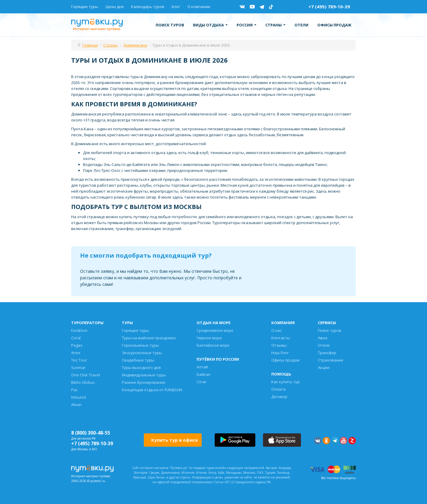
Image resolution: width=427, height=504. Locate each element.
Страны (275, 25)
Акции (324, 367)
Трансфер (327, 353)
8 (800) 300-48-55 (91, 433)
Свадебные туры (138, 360)
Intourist (79, 397)
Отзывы (279, 345)
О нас (277, 330)
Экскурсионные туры (142, 353)
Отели (301, 25)
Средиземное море (215, 330)
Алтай (202, 367)
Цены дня (115, 7)
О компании (199, 7)
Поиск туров (170, 25)
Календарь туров (148, 7)
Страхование (331, 360)
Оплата (278, 389)
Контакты (281, 338)
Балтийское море (213, 345)
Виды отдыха (210, 25)
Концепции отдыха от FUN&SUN (152, 390)
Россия (247, 25)
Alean (76, 405)
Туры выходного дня (141, 367)
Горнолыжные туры (140, 345)
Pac (74, 390)
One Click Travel (86, 375)
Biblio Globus (83, 382)
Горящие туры (85, 7)
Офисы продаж (334, 25)
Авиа (323, 338)
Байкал (203, 374)
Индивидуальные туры (144, 375)
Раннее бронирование (144, 382)
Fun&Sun (79, 330)
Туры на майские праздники (149, 338)
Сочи (201, 382)
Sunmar (78, 367)
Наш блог (280, 353)
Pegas (77, 345)
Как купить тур (286, 382)
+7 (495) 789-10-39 (329, 7)
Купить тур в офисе (175, 440)
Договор (279, 397)
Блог (176, 7)
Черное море (209, 338)
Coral (76, 338)
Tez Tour (79, 360)
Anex (76, 353)
